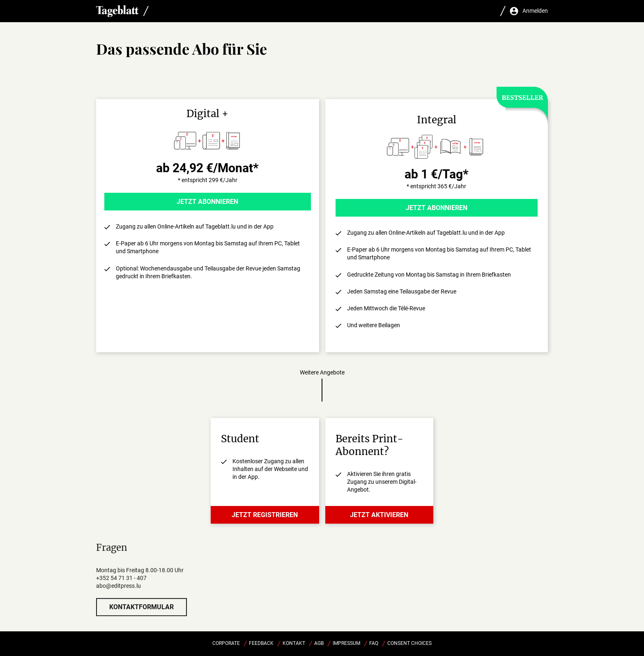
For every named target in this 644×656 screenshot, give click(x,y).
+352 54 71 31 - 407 (121, 587)
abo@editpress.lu (118, 594)
